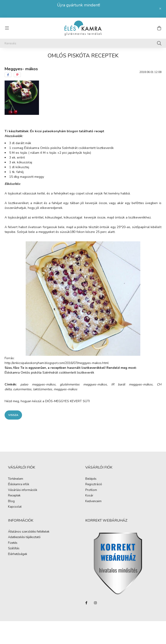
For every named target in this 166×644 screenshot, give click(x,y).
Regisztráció (94, 485)
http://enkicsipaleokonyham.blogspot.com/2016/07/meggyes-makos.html (57, 363)
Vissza (13, 415)
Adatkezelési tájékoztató (24, 537)
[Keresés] (83, 43)
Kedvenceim (93, 501)
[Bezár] (160, 9)
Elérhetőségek (18, 554)
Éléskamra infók (19, 485)
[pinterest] (17, 75)
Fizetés (13, 543)
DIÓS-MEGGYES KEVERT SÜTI (68, 401)
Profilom (91, 490)
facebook (86, 603)
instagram (95, 603)
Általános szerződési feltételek (29, 532)
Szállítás (14, 549)
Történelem (16, 479)
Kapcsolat (15, 507)
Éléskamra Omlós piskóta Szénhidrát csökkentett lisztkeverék (69, 148)
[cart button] (159, 28)
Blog (11, 501)
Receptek (14, 496)
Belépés (91, 479)
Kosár (89, 496)
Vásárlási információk (23, 490)
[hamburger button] (7, 28)
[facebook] (8, 75)
